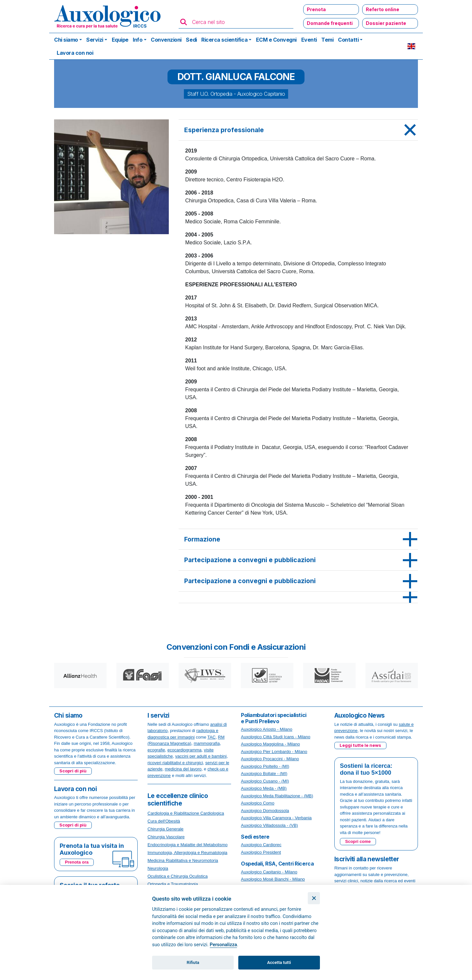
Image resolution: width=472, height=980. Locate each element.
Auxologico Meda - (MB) (264, 788)
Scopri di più (73, 771)
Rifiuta (193, 962)
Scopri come (358, 841)
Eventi (309, 40)
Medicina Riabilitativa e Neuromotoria (183, 860)
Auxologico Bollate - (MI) (264, 774)
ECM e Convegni (276, 40)
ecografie (156, 750)
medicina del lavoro (183, 769)
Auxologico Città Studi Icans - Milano (276, 737)
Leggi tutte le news (360, 745)
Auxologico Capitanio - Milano (269, 872)
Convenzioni (166, 40)
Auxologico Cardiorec (261, 845)
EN (411, 46)
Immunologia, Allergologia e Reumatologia (187, 853)
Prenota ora (77, 862)
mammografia (207, 743)
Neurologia (158, 868)
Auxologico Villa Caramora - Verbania (276, 818)
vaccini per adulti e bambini (201, 756)
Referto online (383, 9)
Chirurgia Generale (166, 829)
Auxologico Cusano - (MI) (265, 781)
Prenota (316, 9)
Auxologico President (261, 852)
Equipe (120, 40)
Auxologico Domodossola (265, 811)
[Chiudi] (314, 898)
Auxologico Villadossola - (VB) (269, 825)
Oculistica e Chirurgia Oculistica (178, 876)
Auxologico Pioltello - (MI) (265, 766)
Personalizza (223, 945)
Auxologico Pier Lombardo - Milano (274, 752)
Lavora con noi (75, 53)
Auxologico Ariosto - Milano (267, 729)
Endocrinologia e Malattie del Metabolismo (187, 845)
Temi (327, 40)
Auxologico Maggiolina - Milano (270, 744)
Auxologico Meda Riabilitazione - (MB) (277, 796)
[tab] (298, 130)
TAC (212, 737)
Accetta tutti (279, 962)
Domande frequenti (330, 23)
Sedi (191, 40)
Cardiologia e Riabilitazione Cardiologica (186, 813)
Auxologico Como (258, 803)
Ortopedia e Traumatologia (173, 884)
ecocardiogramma (185, 750)
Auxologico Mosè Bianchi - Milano (273, 879)
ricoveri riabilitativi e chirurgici (175, 763)
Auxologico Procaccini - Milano (270, 759)
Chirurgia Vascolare (166, 837)
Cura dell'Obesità (164, 821)
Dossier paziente (386, 23)
